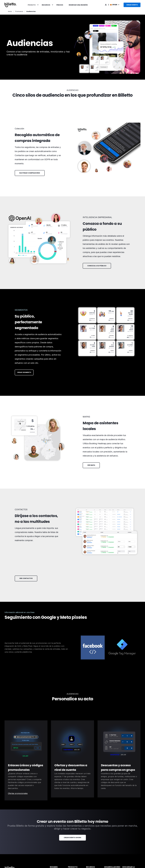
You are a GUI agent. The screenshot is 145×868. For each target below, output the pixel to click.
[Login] (106, 5)
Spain (114, 5)
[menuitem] (38, 5)
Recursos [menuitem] (46, 5)
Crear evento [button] (132, 5)
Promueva (19, 11)
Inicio (10, 11)
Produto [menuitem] (32, 5)
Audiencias (31, 11)
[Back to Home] (10, 5)
